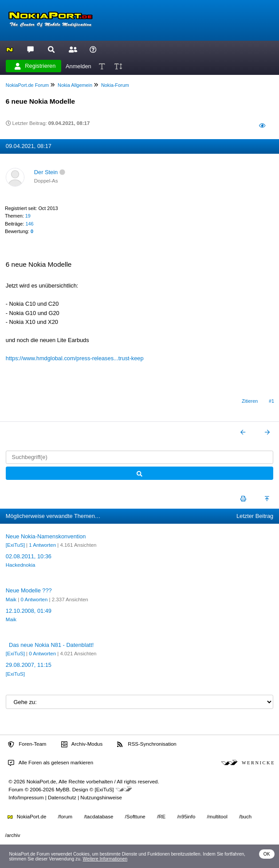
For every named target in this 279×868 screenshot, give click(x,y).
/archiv (13, 835)
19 (28, 216)
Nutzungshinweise (101, 798)
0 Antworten (34, 599)
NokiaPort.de (27, 817)
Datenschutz (62, 798)
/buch (245, 817)
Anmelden (79, 66)
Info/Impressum (26, 798)
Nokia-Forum (115, 85)
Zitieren (250, 401)
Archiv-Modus (82, 744)
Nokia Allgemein (75, 85)
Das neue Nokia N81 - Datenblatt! (51, 645)
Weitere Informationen (105, 859)
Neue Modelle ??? (29, 590)
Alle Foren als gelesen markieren (51, 763)
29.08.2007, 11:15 (29, 665)
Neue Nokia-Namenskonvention (46, 536)
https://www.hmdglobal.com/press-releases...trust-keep (75, 358)
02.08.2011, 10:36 (29, 556)
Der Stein (46, 172)
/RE (161, 817)
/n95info (186, 817)
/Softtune (135, 817)
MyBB (63, 790)
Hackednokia (21, 565)
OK (267, 854)
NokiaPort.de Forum (27, 85)
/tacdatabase (98, 817)
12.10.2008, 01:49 (29, 611)
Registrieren (35, 66)
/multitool (217, 817)
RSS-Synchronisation (147, 744)
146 (29, 224)
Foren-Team (27, 744)
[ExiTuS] (15, 545)
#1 (271, 401)
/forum (65, 817)
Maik (11, 599)
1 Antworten (42, 545)
